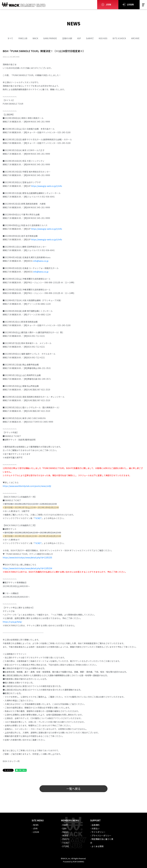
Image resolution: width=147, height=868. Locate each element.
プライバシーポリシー (101, 836)
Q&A (64, 828)
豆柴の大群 (67, 38)
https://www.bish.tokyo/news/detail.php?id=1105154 (28, 568)
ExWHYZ (90, 38)
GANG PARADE (50, 38)
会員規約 (95, 825)
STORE (66, 846)
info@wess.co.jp (41, 261)
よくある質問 (97, 846)
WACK (35, 38)
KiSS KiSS (103, 38)
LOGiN (130, 4)
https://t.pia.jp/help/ (12, 622)
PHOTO (66, 839)
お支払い (95, 828)
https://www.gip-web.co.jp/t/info (47, 186)
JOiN (108, 4)
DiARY (65, 825)
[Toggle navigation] (143, 5)
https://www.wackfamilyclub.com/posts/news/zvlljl (27, 486)
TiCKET (38, 518)
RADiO (65, 832)
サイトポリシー (98, 832)
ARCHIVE (135, 38)
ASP (79, 38)
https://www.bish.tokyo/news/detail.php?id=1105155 (27, 557)
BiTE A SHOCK (119, 38)
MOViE (65, 836)
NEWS (36, 825)
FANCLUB (23, 38)
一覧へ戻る (73, 789)
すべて (10, 38)
